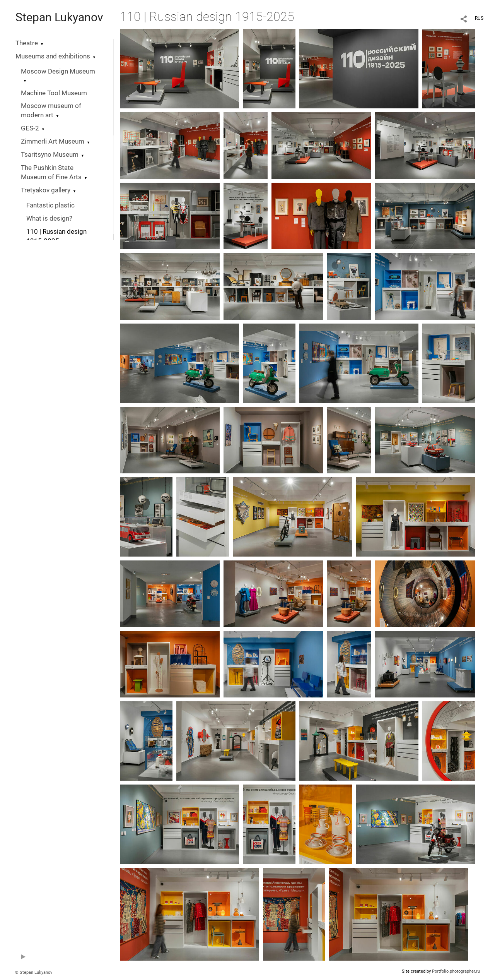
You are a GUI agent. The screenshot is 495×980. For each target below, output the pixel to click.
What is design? (49, 218)
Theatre (27, 43)
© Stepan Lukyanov (34, 972)
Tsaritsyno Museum (50, 155)
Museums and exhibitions (53, 56)
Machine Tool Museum (54, 93)
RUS (479, 18)
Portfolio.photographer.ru (456, 971)
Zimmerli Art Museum (53, 141)
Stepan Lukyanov (59, 17)
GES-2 (30, 128)
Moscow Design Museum (58, 71)
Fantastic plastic (50, 205)
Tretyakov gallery (46, 190)
